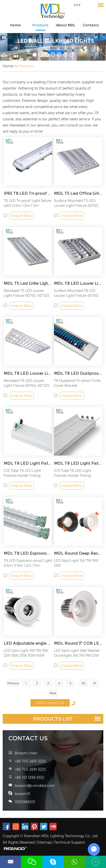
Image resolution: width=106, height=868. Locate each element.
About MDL (66, 25)
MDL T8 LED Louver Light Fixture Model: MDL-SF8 (28, 373)
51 (95, 683)
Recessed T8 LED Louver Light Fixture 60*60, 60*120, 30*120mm (27, 386)
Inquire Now (22, 216)
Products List (53, 719)
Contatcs (91, 25)
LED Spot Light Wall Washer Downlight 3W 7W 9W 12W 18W (77, 655)
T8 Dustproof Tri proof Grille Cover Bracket (77, 383)
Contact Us (28, 738)
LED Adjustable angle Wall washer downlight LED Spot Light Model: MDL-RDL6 (28, 643)
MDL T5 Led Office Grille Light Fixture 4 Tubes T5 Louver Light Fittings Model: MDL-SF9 (78, 193)
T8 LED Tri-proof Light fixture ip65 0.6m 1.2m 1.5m (27, 203)
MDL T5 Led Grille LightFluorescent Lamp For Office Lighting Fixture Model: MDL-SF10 (28, 283)
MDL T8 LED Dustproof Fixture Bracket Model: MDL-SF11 (78, 373)
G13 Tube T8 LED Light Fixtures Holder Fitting (22, 473)
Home (15, 25)
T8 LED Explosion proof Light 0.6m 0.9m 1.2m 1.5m (28, 563)
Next (53, 693)
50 (83, 683)
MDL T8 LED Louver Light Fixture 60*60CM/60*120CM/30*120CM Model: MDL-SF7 (78, 283)
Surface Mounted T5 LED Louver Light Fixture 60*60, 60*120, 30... (76, 206)
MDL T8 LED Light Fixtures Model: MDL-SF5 (28, 463)
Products (40, 25)
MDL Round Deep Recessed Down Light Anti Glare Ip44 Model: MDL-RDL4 (78, 553)
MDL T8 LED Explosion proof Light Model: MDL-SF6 (28, 553)
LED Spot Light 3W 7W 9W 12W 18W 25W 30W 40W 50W (26, 655)
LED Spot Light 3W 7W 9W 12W (76, 563)
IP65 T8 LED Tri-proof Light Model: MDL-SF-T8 (28, 193)
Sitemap (44, 842)
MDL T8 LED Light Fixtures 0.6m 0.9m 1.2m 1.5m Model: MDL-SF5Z (78, 463)
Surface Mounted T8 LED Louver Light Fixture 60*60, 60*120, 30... (76, 296)
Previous (13, 683)
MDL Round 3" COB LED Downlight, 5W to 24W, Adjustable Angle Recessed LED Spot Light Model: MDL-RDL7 (78, 643)
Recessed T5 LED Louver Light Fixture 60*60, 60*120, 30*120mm (27, 296)
